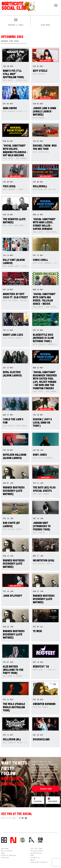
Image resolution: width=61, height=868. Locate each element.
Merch (33, 860)
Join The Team (36, 848)
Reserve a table (16, 25)
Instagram (52, 800)
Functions (5, 858)
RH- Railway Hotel (32, 840)
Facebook (38, 800)
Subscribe (46, 789)
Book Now (5, 848)
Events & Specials (9, 855)
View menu (45, 25)
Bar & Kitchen (7, 851)
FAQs (32, 855)
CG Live (40, 840)
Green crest (23, 840)
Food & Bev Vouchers (39, 862)
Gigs (3, 853)
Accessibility (36, 853)
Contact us (35, 858)
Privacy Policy (37, 851)
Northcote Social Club (18, 6)
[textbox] (14, 41)
